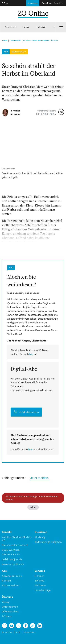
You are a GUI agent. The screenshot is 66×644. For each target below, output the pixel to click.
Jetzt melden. (40, 478)
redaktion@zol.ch (12, 559)
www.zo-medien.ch (13, 564)
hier (32, 354)
